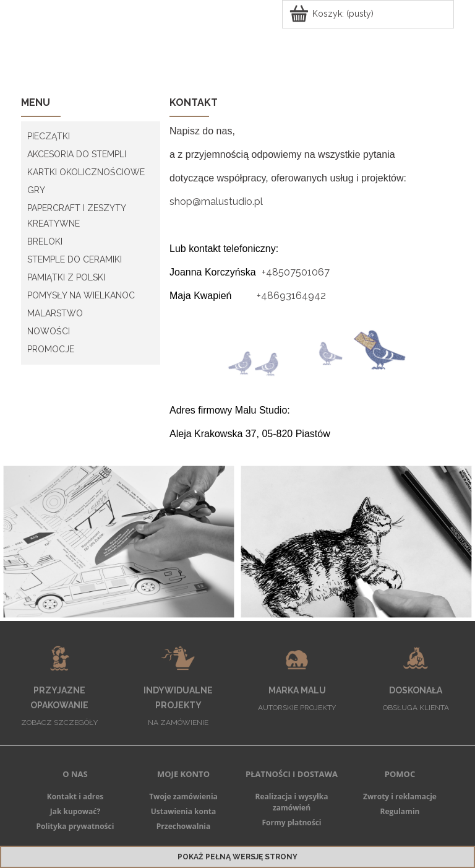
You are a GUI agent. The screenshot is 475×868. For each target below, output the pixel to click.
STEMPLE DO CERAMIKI (75, 259)
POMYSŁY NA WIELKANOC (81, 295)
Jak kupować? (75, 811)
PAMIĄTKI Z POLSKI (66, 277)
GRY (36, 190)
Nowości (49, 331)
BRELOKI (45, 241)
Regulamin (400, 811)
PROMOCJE (51, 349)
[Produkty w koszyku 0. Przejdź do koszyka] (332, 14)
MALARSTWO (55, 313)
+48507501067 (296, 272)
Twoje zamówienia (183, 796)
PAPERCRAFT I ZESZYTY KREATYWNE (76, 216)
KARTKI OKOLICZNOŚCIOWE (86, 172)
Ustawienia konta (184, 811)
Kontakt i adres (75, 796)
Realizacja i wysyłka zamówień (292, 802)
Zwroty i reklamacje (400, 796)
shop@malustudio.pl (216, 202)
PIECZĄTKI (49, 136)
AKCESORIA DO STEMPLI (77, 154)
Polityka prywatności (75, 826)
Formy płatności (291, 822)
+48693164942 (291, 296)
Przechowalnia (183, 826)
